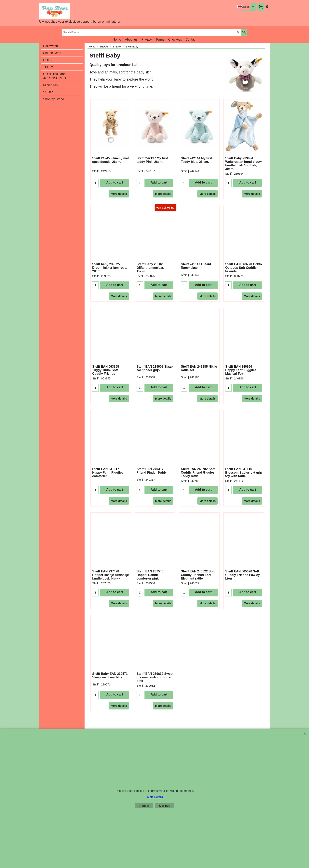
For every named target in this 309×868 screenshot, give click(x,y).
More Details (155, 797)
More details (119, 187)
